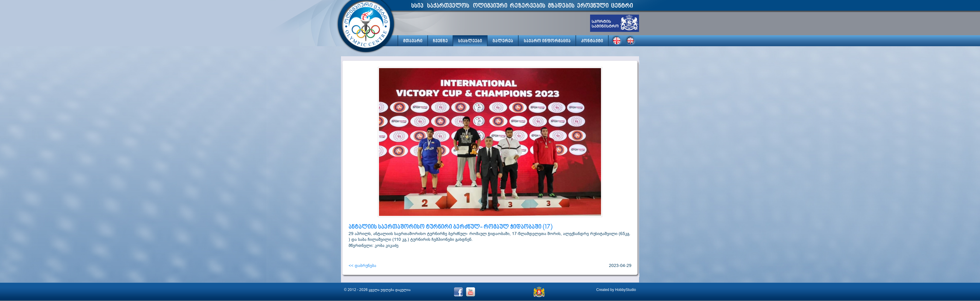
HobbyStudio (626, 290)
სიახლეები (470, 41)
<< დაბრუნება (362, 265)
